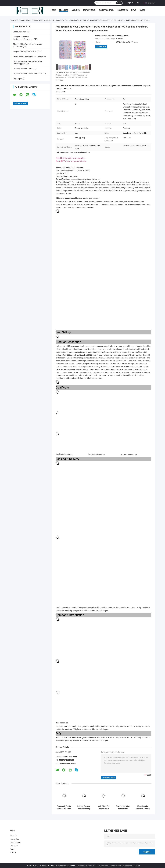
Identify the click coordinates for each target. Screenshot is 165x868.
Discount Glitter (20, 32)
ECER (138, 865)
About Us (76, 10)
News (134, 10)
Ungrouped (18, 79)
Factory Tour (89, 10)
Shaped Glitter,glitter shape (25, 51)
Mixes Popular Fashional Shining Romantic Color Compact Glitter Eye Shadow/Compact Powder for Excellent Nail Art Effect (143, 808)
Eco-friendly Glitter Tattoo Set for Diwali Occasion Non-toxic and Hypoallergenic (123, 808)
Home (53, 10)
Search (119, 3)
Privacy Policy (32, 865)
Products (64, 10)
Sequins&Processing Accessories (27, 56)
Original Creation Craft (23, 69)
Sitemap (13, 852)
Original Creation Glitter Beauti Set (38, 20)
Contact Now (101, 47)
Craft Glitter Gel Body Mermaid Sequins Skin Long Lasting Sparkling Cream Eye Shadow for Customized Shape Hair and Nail (103, 808)
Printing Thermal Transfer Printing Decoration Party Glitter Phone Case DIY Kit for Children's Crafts (84, 808)
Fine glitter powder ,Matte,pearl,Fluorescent (23, 38)
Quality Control (106, 10)
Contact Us (122, 10)
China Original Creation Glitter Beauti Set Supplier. (58, 865)
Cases (142, 10)
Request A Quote (133, 3)
